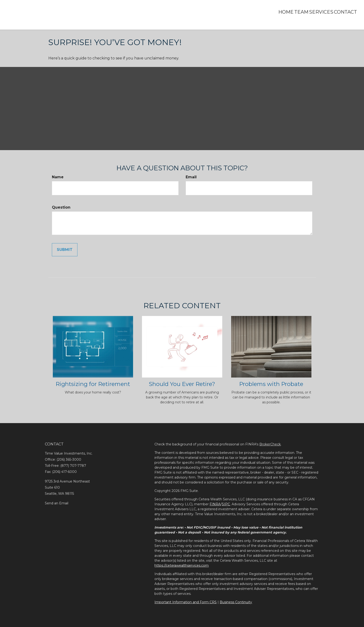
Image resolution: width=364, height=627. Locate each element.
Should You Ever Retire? (182, 384)
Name (58, 177)
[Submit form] (65, 250)
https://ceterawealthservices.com (182, 565)
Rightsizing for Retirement (93, 384)
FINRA (215, 504)
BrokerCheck (270, 444)
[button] (289, 12)
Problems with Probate (271, 384)
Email (191, 177)
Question (61, 207)
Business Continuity (236, 602)
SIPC (226, 504)
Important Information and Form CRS (186, 602)
